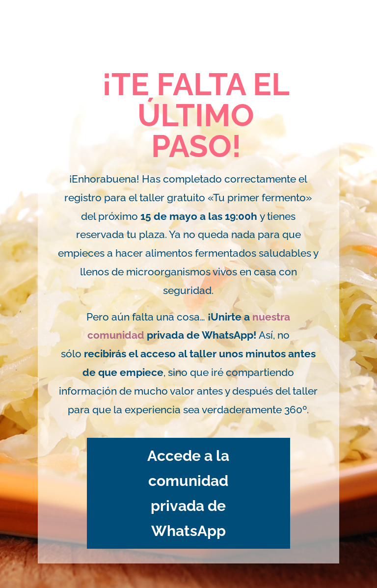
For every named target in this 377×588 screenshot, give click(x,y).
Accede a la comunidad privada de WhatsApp (188, 493)
